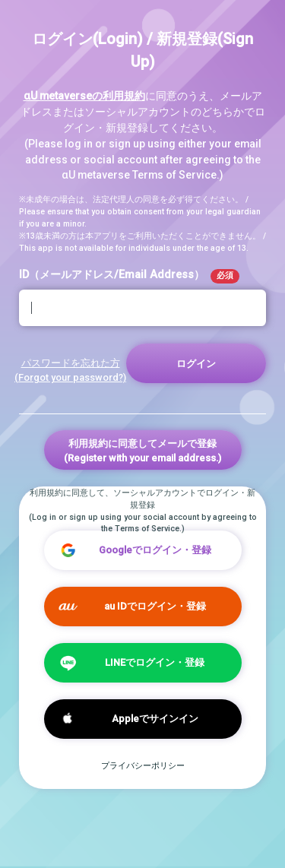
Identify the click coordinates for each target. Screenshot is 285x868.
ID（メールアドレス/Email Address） (129, 276)
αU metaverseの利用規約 (84, 96)
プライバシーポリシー (143, 766)
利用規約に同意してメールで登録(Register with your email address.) (142, 451)
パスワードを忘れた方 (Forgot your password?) (70, 370)
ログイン (196, 364)
